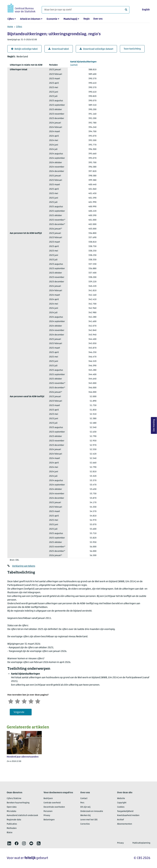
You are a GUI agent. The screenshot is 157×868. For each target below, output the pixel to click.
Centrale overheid (52, 803)
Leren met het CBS (89, 820)
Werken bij (85, 815)
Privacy (47, 815)
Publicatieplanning (141, 843)
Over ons (98, 19)
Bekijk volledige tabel (24, 49)
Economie (52, 19)
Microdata (11, 811)
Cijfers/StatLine (14, 798)
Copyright (122, 803)
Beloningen (49, 820)
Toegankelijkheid (125, 811)
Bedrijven (48, 798)
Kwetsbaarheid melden (128, 815)
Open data (12, 807)
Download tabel (59, 49)
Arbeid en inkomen (30, 19)
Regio (86, 19)
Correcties (85, 824)
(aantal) (83, 63)
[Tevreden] (31, 701)
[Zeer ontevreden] (11, 701)
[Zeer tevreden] (38, 701)
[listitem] (9, 843)
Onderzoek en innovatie (92, 811)
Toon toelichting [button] (132, 49)
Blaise (10, 833)
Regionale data (14, 820)
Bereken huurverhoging (18, 803)
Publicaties (12, 824)
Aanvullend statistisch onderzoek (22, 815)
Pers (82, 803)
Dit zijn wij (85, 807)
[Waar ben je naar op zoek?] (86, 10)
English (146, 10)
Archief (121, 820)
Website (121, 798)
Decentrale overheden (54, 807)
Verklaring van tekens (24, 566)
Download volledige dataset (96, 49)
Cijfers (11, 19)
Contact (84, 798)
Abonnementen (125, 824)
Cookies (121, 807)
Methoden (12, 828)
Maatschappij (70, 19)
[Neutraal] (24, 701)
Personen (48, 811)
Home (10, 27)
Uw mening (154, 426)
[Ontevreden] (17, 701)
